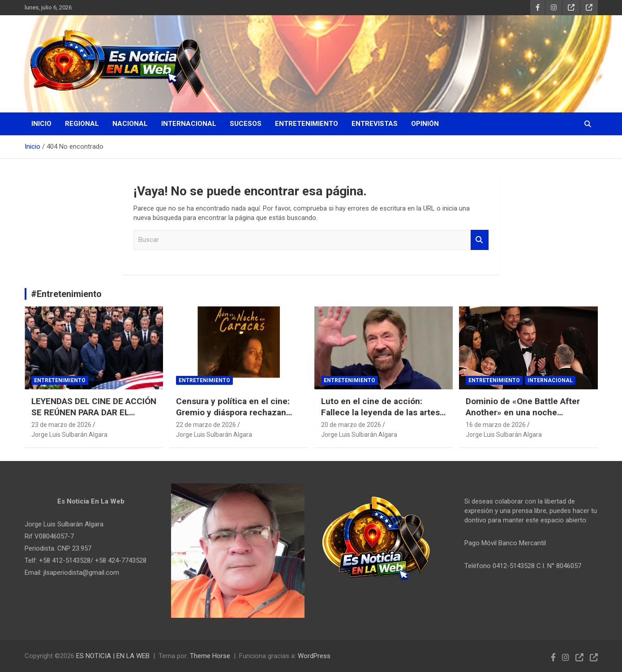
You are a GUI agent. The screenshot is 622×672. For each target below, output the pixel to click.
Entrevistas (375, 124)
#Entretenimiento (66, 294)
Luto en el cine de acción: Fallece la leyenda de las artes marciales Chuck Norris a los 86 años (383, 418)
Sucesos (246, 124)
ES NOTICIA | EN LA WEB (113, 656)
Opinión (425, 124)
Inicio (41, 124)
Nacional (130, 124)
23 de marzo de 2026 (61, 425)
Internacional (189, 124)
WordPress (314, 656)
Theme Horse (210, 656)
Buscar (480, 240)
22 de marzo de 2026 (206, 425)
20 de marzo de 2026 (351, 425)
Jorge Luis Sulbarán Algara (69, 435)
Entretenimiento (307, 124)
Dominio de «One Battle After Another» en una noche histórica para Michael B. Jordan (523, 418)
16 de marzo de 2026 (496, 425)
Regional (82, 124)
